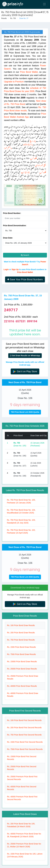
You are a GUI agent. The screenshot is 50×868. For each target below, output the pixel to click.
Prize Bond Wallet (29, 72)
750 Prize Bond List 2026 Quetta (25, 412)
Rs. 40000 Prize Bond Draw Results (22, 686)
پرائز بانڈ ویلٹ (28, 144)
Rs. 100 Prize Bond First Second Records (24, 720)
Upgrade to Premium (14, 82)
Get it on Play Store (25, 372)
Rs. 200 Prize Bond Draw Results (21, 633)
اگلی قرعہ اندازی (41, 165)
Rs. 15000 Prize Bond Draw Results (22, 662)
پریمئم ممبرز (8, 147)
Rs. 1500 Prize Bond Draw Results (21, 647)
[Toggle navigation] (44, 4)
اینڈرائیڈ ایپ (25, 172)
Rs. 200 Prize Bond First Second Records (24, 728)
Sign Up (15, 269)
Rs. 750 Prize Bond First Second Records (24, 735)
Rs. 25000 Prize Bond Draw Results (22, 669)
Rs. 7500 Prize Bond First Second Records (25, 749)
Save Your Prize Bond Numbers (25, 279)
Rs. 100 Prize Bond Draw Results (21, 625)
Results (4, 18)
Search (25, 255)
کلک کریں (33, 158)
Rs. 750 (13, 18)
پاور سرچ (33, 140)
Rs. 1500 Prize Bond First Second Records (25, 742)
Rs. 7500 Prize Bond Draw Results (21, 654)
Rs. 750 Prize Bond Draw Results (21, 640)
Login (6, 269)
